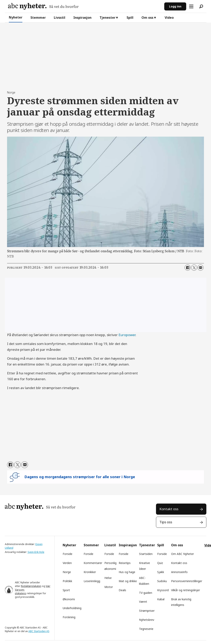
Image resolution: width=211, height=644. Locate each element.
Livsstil (60, 18)
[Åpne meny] (191, 6)
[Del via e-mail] (201, 268)
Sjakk (161, 572)
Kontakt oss (169, 509)
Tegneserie (146, 629)
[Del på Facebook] (188, 268)
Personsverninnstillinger (187, 581)
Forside (68, 554)
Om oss (147, 18)
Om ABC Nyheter (182, 554)
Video (169, 18)
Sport (66, 590)
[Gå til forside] (43, 6)
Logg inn (175, 6)
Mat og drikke (128, 581)
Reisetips (125, 563)
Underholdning (72, 608)
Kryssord (163, 590)
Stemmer (38, 18)
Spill (130, 18)
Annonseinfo (179, 572)
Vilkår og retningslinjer (186, 590)
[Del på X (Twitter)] (194, 268)
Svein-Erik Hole (36, 552)
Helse (108, 578)
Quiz (160, 563)
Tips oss (166, 522)
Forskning (69, 617)
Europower (127, 335)
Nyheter (16, 17)
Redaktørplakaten (31, 586)
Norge (67, 572)
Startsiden (146, 554)
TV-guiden (146, 593)
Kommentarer (93, 563)
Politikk (67, 581)
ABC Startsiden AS (39, 631)
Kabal (161, 599)
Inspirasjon (82, 18)
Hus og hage (127, 572)
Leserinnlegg (92, 581)
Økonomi (69, 599)
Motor (109, 587)
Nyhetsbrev (147, 620)
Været (143, 602)
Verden (67, 563)
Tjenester (108, 18)
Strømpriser (147, 611)
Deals (122, 590)
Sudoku (162, 581)
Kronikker (90, 572)
